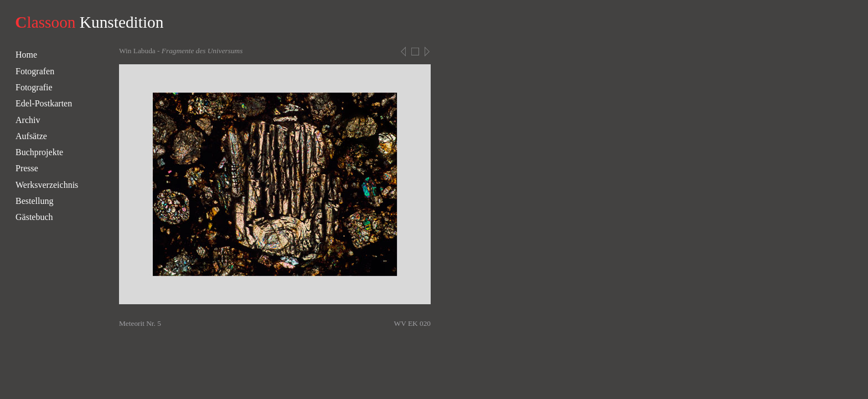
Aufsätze (31, 136)
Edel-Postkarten (44, 103)
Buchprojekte (39, 152)
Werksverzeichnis (47, 185)
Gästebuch (34, 217)
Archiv (28, 120)
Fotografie (34, 87)
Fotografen (35, 71)
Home (26, 55)
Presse (27, 168)
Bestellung (34, 201)
